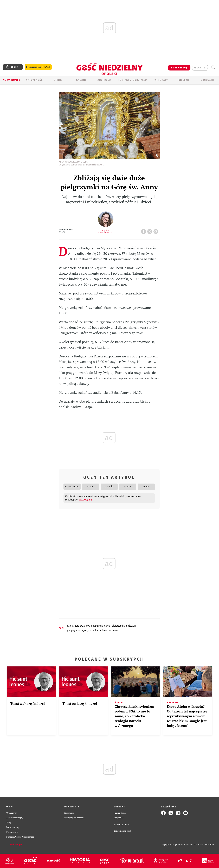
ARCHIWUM (104, 80)
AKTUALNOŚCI (35, 80)
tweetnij (150, 230)
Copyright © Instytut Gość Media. (175, 845)
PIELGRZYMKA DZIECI (101, 626)
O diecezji (207, 80)
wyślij (157, 230)
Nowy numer (12, 80)
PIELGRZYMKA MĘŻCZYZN (124, 626)
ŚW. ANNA (113, 630)
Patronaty (161, 80)
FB (144, 230)
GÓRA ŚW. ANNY (82, 626)
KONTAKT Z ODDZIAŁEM (133, 80)
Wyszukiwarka (213, 67)
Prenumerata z (38, 67)
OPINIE (58, 80)
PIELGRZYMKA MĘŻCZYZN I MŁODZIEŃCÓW (87, 630)
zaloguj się (200, 68)
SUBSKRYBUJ (179, 68)
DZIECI (70, 626)
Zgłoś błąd (14, 845)
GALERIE (81, 80)
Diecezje (184, 80)
